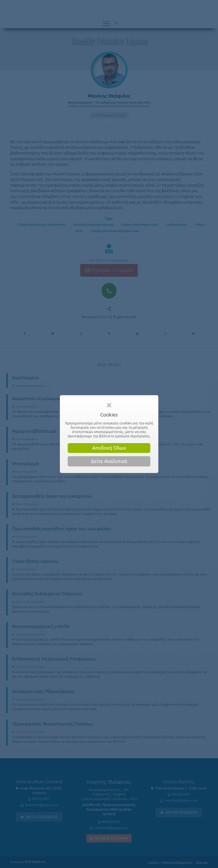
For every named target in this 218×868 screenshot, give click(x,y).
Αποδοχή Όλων (109, 448)
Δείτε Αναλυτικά (109, 461)
